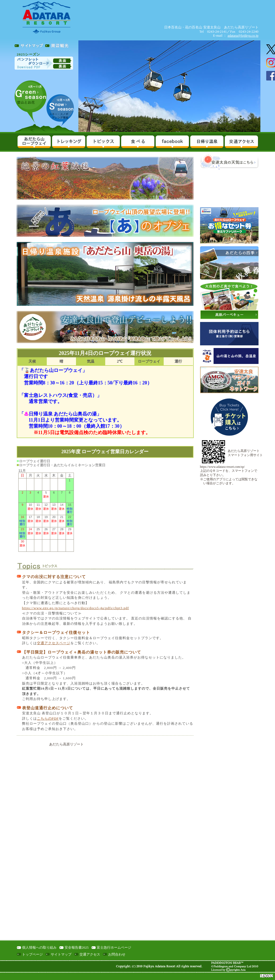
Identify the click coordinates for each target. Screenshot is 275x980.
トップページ (32, 954)
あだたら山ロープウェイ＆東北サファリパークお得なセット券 (229, 225)
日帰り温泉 (207, 142)
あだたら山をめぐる (69, 142)
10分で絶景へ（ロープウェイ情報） (34, 142)
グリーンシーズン (31, 103)
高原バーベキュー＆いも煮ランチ (229, 300)
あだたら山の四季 (229, 263)
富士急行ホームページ (114, 947)
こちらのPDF (48, 718)
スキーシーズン (60, 109)
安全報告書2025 (77, 947)
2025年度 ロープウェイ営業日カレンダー (105, 452)
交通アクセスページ (54, 643)
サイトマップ (61, 954)
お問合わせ (117, 954)
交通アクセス (241, 142)
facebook (172, 142)
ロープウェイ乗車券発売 (229, 417)
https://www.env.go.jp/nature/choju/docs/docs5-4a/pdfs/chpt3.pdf (76, 608)
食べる (138, 142)
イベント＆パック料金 (103, 142)
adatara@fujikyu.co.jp (243, 35)
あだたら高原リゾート (66, 744)
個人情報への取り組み (39, 947)
